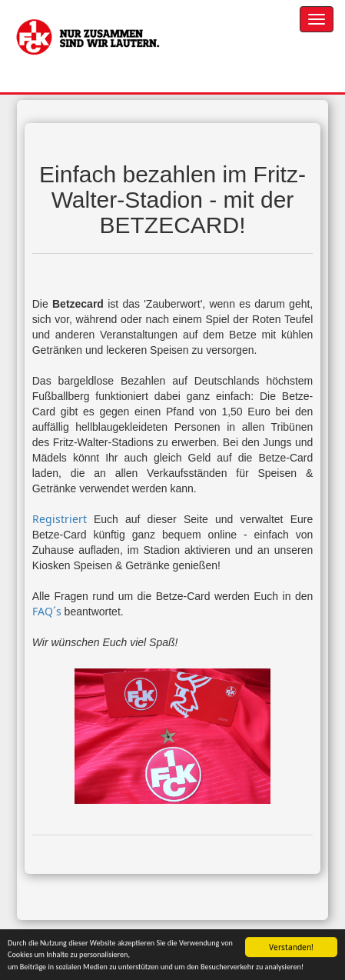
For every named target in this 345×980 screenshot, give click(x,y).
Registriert (60, 519)
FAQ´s (47, 611)
